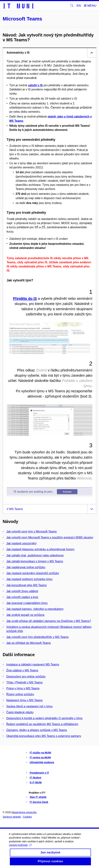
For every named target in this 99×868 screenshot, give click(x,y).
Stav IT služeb (38, 797)
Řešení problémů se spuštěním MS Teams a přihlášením (42, 724)
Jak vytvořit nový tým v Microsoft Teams (32, 531)
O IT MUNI (36, 782)
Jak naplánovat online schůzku (26, 567)
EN (79, 6)
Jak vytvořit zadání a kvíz (22, 597)
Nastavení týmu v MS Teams (24, 700)
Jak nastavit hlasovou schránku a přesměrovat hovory (40, 549)
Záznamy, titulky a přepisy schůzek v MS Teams (37, 730)
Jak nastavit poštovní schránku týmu (29, 579)
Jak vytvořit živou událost (22, 591)
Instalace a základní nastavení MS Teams (33, 664)
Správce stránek (12, 817)
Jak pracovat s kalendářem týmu (27, 603)
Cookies (27, 817)
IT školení (36, 778)
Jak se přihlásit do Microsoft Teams (29, 643)
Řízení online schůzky (20, 694)
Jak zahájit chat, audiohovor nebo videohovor (35, 555)
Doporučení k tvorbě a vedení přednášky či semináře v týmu (44, 718)
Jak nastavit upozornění (21, 543)
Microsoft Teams (22, 19)
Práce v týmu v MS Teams (23, 688)
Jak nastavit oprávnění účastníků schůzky (33, 573)
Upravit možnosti (20, 850)
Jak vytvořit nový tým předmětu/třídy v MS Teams (37, 637)
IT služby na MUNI (40, 753)
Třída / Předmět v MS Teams (24, 682)
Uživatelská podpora (42, 762)
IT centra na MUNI (40, 757)
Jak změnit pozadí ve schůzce (25, 615)
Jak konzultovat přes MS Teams (26, 585)
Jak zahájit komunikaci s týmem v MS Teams (35, 561)
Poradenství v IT (39, 773)
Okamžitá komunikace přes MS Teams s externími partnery (44, 736)
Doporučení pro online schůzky (26, 677)
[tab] (49, 52)
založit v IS (35, 85)
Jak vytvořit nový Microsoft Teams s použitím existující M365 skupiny (50, 537)
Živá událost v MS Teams (22, 670)
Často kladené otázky (20, 712)
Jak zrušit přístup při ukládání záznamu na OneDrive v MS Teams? (49, 621)
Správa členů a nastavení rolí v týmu (29, 706)
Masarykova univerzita (24, 812)
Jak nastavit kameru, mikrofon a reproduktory (35, 609)
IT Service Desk (39, 802)
